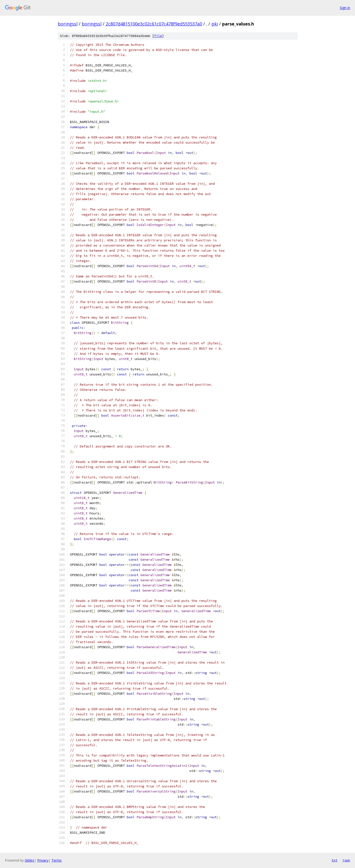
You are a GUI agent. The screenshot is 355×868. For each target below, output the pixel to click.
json (346, 860)
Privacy (43, 860)
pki (215, 24)
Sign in (345, 8)
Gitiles (29, 860)
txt (334, 860)
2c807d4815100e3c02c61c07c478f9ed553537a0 (154, 24)
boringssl (68, 24)
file (158, 36)
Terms (57, 860)
